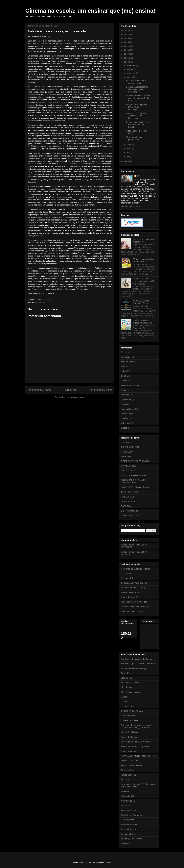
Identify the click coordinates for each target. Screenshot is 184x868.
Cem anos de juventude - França (136, 569)
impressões (126, 399)
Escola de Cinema (129, 737)
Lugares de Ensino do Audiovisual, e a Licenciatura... (136, 116)
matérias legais (128, 409)
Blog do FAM (127, 687)
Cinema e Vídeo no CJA (132, 711)
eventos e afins (128, 385)
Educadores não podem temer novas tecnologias (137, 107)
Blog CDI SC (127, 678)
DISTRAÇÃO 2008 (129, 511)
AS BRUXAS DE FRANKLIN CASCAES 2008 (134, 481)
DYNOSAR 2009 (129, 466)
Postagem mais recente (39, 390)
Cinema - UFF (127, 706)
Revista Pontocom (129, 824)
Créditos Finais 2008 (130, 516)
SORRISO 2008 (128, 501)
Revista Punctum (129, 829)
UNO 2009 (126, 442)
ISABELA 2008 (128, 497)
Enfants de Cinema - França (134, 588)
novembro (131, 65)
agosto (130, 77)
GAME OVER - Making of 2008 (135, 487)
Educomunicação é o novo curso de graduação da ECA (138, 98)
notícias (42, 302)
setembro (131, 73)
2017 (127, 34)
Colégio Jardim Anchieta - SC (134, 583)
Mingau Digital (127, 796)
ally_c (140, 176)
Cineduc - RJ (127, 578)
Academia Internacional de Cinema (137, 659)
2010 (127, 62)
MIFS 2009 (126, 456)
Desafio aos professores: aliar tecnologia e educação (137, 89)
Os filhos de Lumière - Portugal (135, 607)
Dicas (124, 352)
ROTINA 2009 (127, 452)
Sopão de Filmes (129, 834)
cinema (124, 376)
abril (129, 152)
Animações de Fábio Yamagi (134, 668)
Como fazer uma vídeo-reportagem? (143, 241)
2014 (127, 46)
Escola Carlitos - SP (130, 592)
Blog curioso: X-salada (131, 683)
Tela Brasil (126, 843)
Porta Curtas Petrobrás (131, 815)
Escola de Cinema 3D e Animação (136, 742)
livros (123, 404)
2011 (127, 58)
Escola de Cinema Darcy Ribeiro (136, 747)
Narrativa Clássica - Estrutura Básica (142, 302)
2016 (127, 38)
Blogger (108, 862)
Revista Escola (128, 820)
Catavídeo (126, 702)
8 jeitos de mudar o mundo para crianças (142, 322)
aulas (123, 371)
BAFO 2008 (126, 506)
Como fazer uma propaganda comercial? (143, 280)
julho (129, 145)
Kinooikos (125, 780)
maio (129, 148)
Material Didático (129, 362)
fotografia (125, 395)
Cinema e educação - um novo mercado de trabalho (137, 125)
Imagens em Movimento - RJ (134, 602)
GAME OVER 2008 (130, 492)
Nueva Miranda (128, 801)
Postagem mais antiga (101, 390)
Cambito (125, 697)
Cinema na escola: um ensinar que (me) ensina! (90, 11)
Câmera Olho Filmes (130, 720)
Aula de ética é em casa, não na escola (137, 82)
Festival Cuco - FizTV (131, 761)
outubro (130, 69)
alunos (124, 366)
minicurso (125, 414)
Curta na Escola (128, 716)
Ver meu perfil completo (132, 206)
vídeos (124, 428)
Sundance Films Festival (132, 839)
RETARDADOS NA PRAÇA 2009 (136, 461)
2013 (127, 50)
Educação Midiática (130, 732)
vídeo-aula (126, 423)
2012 (127, 54)
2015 (127, 42)
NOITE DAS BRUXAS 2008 (133, 475)
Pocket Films (127, 806)
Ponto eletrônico (128, 810)
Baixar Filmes (127, 673)
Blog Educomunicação (131, 692)
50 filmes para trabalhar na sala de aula (144, 260)
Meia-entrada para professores (134, 138)
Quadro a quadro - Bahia (132, 611)
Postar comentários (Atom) (73, 397)
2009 (127, 161)
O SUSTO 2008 (128, 471)
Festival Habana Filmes (132, 765)
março (130, 156)
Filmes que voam (129, 775)
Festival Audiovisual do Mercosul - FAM (139, 756)
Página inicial (70, 390)
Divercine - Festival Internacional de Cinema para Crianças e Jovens (137, 726)
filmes (124, 390)
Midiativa (125, 791)
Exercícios (126, 357)
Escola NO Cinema (130, 751)
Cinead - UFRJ (128, 574)
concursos (126, 381)
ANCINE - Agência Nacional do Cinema (139, 664)
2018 (127, 30)
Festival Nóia (127, 770)
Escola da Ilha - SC (130, 597)
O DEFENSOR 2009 (130, 447)
